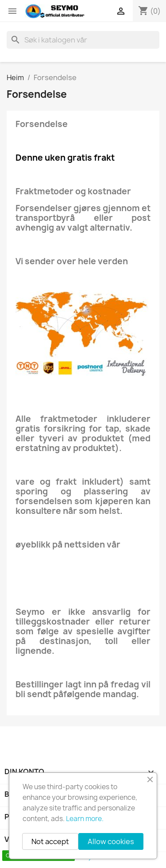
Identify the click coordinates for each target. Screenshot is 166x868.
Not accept (50, 841)
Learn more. (85, 819)
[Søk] (83, 40)
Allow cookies (111, 841)
